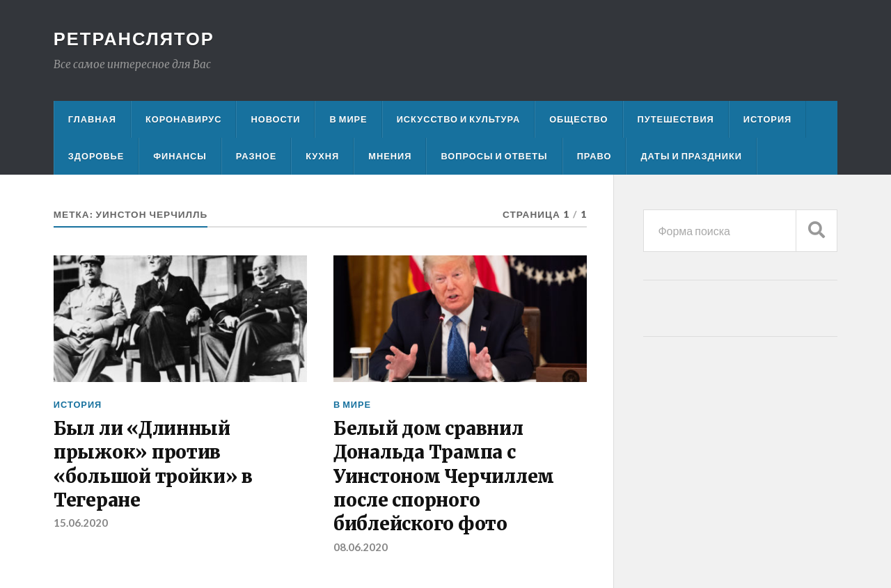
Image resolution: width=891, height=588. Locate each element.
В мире (348, 119)
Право (594, 156)
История (768, 119)
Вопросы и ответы (494, 156)
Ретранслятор (134, 38)
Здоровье (96, 156)
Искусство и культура (459, 119)
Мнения (390, 156)
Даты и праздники (691, 156)
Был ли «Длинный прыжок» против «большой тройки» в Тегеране (153, 464)
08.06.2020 (361, 547)
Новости (275, 119)
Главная (92, 119)
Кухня (322, 156)
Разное (256, 156)
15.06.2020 (81, 523)
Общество (578, 119)
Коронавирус (184, 119)
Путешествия (676, 119)
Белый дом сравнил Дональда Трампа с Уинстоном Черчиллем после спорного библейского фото (444, 477)
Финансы (180, 156)
